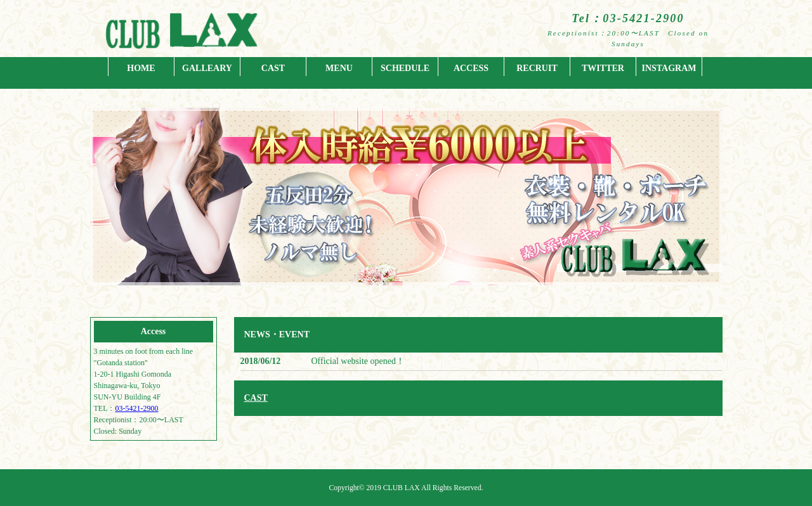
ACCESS (471, 68)
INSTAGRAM (669, 68)
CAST (273, 68)
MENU (339, 68)
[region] (406, 209)
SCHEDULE (405, 68)
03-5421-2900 (137, 408)
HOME (141, 68)
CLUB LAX (402, 488)
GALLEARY (207, 68)
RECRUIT (537, 68)
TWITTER (603, 68)
